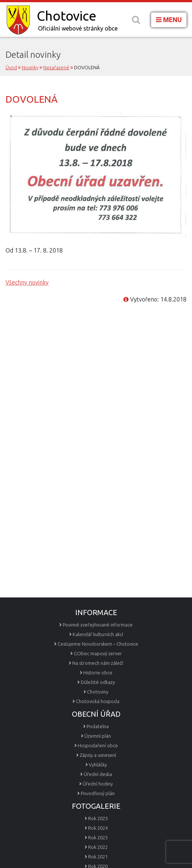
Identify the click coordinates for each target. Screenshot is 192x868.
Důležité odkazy (98, 682)
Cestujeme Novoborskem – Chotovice (98, 644)
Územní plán (98, 736)
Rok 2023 (98, 837)
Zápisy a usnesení (98, 755)
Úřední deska (98, 774)
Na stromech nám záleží (98, 663)
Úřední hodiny (98, 784)
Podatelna (98, 726)
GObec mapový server (98, 653)
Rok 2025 (98, 818)
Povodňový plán (98, 793)
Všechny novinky (27, 282)
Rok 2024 (98, 828)
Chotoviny (98, 692)
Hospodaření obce (98, 745)
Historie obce (98, 673)
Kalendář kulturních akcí (98, 634)
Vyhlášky (98, 765)
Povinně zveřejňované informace (98, 625)
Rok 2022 (98, 847)
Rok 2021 (98, 857)
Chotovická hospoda (98, 701)
